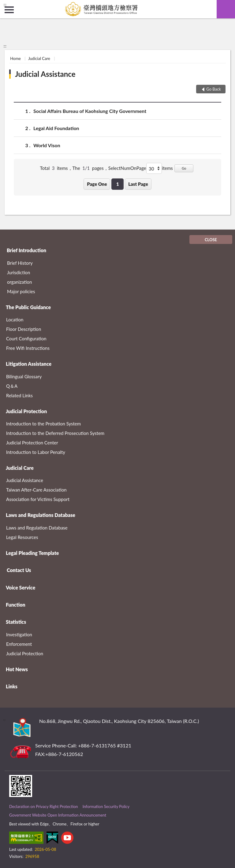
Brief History (20, 263)
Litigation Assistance (29, 364)
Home (15, 58)
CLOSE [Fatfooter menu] (211, 240)
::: (5, 5)
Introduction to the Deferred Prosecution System (55, 433)
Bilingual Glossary (24, 376)
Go (184, 168)
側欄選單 (9, 10)
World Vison (47, 145)
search (226, 9)
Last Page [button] (138, 184)
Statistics (16, 622)
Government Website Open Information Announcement (58, 815)
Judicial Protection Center (32, 443)
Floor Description (24, 329)
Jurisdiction (19, 272)
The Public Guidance (28, 307)
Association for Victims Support (38, 499)
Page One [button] (97, 184)
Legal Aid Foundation (56, 128)
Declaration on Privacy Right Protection (44, 806)
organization (19, 282)
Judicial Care (39, 58)
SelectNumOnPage (127, 168)
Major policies (21, 291)
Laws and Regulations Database (41, 515)
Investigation (19, 634)
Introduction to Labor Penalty (36, 452)
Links (12, 686)
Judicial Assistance (45, 74)
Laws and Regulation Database (37, 528)
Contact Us (19, 570)
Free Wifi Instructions (28, 348)
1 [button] (118, 184)
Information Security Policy (106, 806)
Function (16, 605)
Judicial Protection (26, 411)
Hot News (17, 669)
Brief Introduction (26, 250)
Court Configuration (26, 339)
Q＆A (12, 386)
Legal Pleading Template (32, 553)
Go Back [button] (214, 89)
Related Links (19, 395)
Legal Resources (22, 537)
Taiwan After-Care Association (36, 490)
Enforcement (19, 644)
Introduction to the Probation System (43, 424)
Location (15, 320)
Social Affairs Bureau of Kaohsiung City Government (90, 111)
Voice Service (21, 587)
